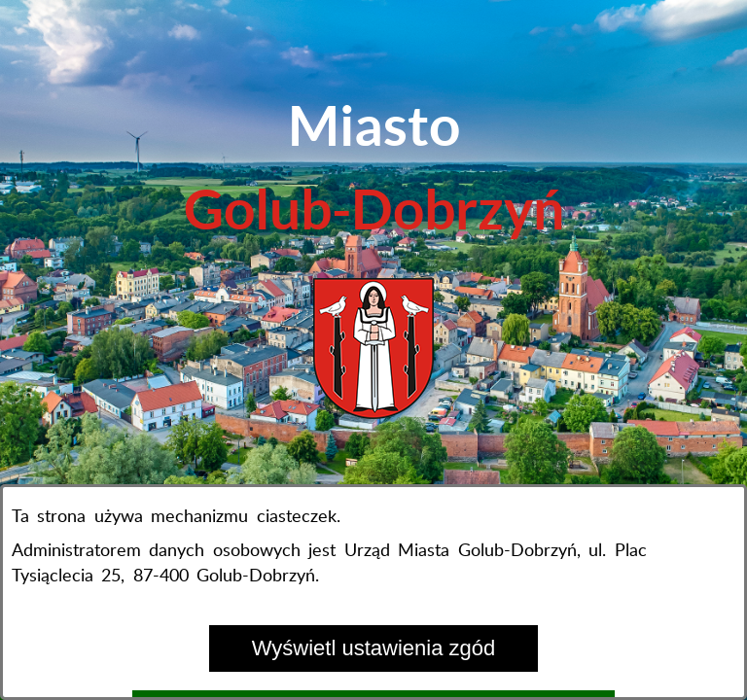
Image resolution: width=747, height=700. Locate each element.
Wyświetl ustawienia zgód (373, 648)
